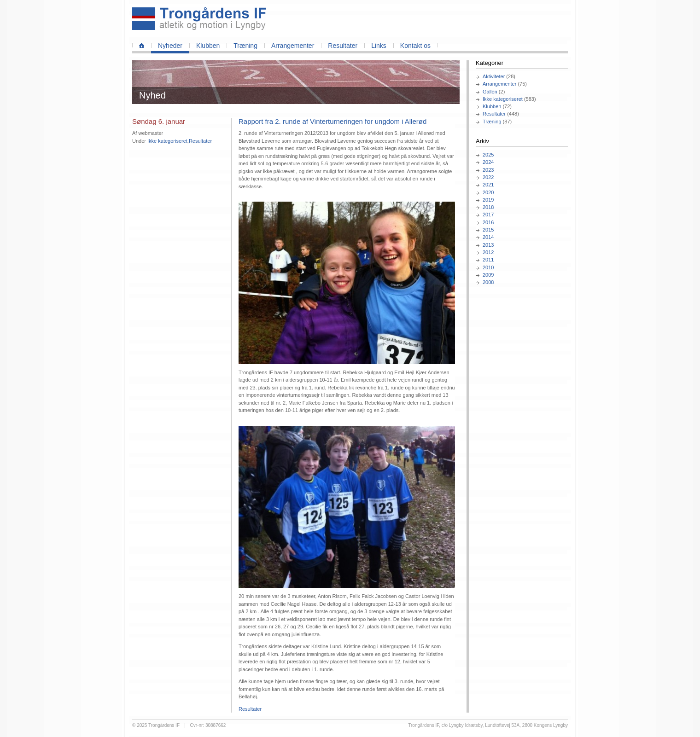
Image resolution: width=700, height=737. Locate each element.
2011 (488, 260)
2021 (488, 185)
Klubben (208, 46)
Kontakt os (415, 46)
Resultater (343, 46)
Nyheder (170, 46)
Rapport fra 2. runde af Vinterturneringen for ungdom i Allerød (332, 121)
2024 (488, 162)
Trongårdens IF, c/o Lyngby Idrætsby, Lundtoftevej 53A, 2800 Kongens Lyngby (488, 725)
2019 (488, 200)
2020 (488, 192)
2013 (488, 245)
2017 (488, 215)
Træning (245, 46)
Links (379, 46)
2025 (488, 155)
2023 (488, 170)
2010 (488, 267)
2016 (488, 222)
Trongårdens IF (164, 725)
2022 (488, 177)
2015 (488, 230)
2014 (488, 237)
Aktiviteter (494, 76)
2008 (488, 282)
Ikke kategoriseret (503, 99)
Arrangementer (293, 46)
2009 (488, 275)
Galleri (490, 92)
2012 (488, 252)
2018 (488, 207)
